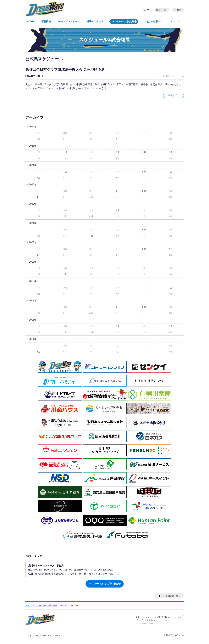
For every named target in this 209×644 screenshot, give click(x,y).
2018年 (33, 281)
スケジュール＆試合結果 (124, 21)
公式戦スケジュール (173, 76)
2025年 (33, 146)
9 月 (118, 152)
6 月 (39, 178)
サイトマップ (54, 635)
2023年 (33, 184)
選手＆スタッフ (95, 21)
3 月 (118, 139)
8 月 (144, 152)
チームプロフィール (69, 21)
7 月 (170, 152)
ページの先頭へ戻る (171, 596)
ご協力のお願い (152, 21)
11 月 (65, 152)
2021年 (33, 223)
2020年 (33, 242)
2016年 (33, 320)
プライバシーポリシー (36, 635)
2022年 (33, 204)
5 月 (65, 158)
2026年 (33, 127)
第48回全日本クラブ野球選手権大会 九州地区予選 (65, 69)
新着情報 (46, 21)
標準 (158, 10)
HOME (30, 21)
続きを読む (174, 95)
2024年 (33, 165)
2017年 (33, 301)
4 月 (91, 197)
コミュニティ (175, 21)
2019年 (33, 262)
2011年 (33, 339)
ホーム (28, 605)
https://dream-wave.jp (148, 623)
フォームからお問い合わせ (104, 584)
